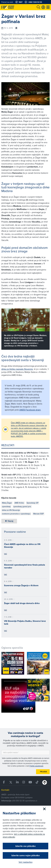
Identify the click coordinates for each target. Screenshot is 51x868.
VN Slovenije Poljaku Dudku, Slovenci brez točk (25, 622)
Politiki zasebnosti (36, 766)
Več (6, 554)
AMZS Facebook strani (30, 410)
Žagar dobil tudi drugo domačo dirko (22, 603)
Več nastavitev (26, 862)
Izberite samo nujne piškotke (26, 855)
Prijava (43, 772)
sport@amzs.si (31, 801)
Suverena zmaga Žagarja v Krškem (21, 585)
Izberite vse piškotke (26, 846)
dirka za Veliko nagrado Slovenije (17, 369)
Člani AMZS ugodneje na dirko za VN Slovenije (22, 546)
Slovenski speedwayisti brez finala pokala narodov (25, 566)
